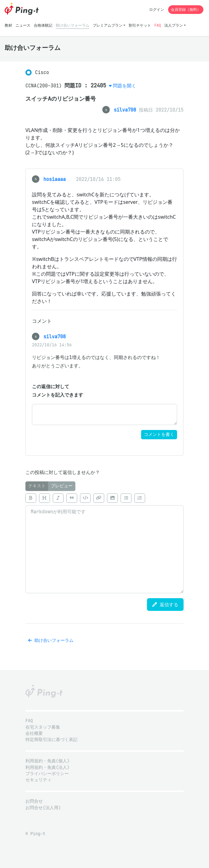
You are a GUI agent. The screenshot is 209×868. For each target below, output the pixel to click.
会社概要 (34, 733)
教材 (8, 25)
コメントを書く (159, 434)
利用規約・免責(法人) (47, 767)
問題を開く (125, 86)
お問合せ (34, 801)
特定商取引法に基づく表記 (51, 740)
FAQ (158, 25)
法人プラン (174, 25)
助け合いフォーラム (73, 25)
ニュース (23, 25)
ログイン (157, 9)
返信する (165, 605)
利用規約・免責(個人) (47, 761)
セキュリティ (38, 780)
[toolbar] (104, 498)
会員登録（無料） (186, 9)
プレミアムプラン (108, 25)
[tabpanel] (104, 542)
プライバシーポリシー (47, 774)
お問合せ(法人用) (43, 808)
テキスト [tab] (37, 486)
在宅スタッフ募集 (43, 727)
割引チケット (140, 25)
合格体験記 (43, 25)
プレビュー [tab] (62, 486)
